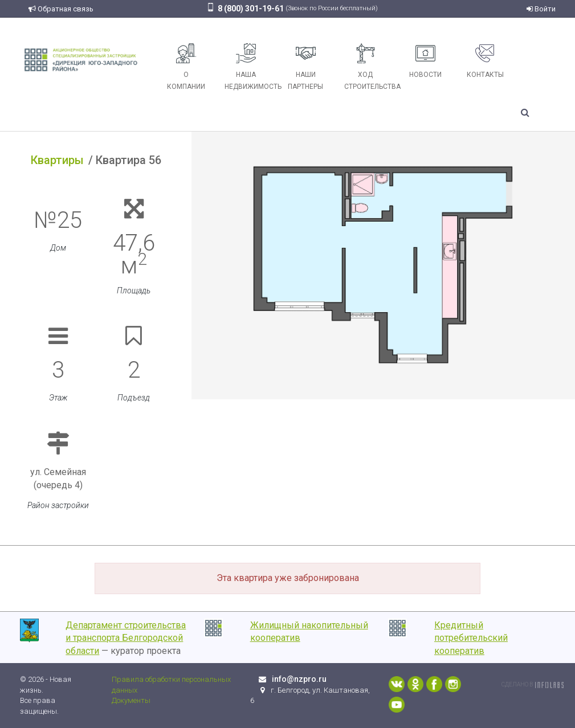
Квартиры (57, 160)
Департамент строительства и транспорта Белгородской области (126, 638)
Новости (425, 61)
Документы (131, 700)
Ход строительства (370, 67)
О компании (186, 67)
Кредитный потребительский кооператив (471, 638)
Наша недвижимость (250, 67)
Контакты (485, 61)
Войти (541, 9)
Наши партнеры (305, 67)
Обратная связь (61, 9)
